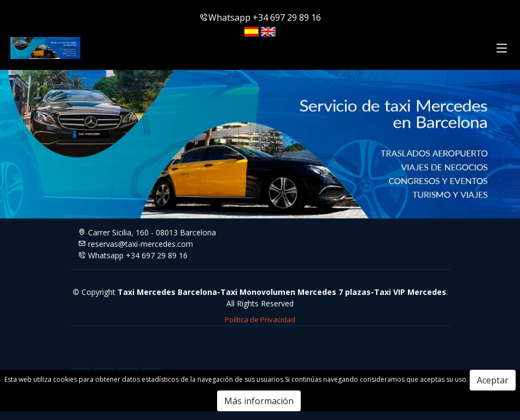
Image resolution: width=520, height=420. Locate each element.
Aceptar (493, 380)
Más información (259, 401)
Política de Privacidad (260, 320)
